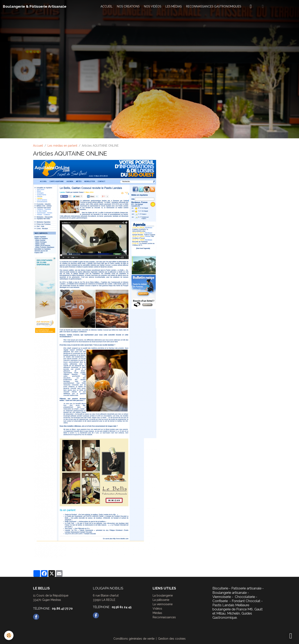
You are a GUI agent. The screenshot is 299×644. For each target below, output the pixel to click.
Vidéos (157, 609)
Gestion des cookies (172, 639)
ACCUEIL (107, 6)
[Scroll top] (291, 636)
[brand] (35, 6)
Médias (157, 613)
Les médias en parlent (62, 146)
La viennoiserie (163, 604)
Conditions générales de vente (134, 639)
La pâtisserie (161, 600)
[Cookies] (9, 635)
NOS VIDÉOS (153, 6)
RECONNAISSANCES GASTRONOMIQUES (214, 6)
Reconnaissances (164, 617)
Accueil (38, 146)
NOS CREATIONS (128, 6)
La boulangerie (163, 595)
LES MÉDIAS (174, 6)
